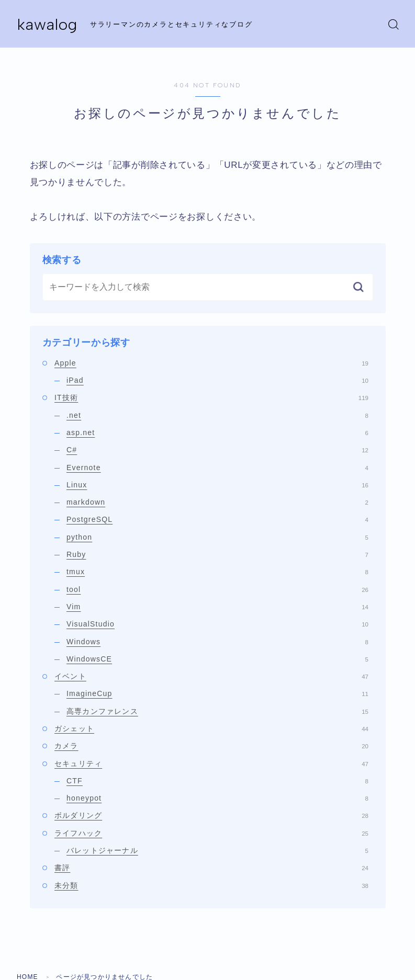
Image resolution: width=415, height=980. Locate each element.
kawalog (47, 24)
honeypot (217, 798)
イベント (211, 676)
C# (217, 450)
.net (217, 415)
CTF (217, 781)
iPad (217, 380)
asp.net (217, 432)
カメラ (211, 746)
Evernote (217, 468)
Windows (217, 642)
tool (217, 589)
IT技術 (211, 397)
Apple (211, 363)
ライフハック (211, 833)
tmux (217, 572)
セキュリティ (211, 764)
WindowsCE (217, 659)
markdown (217, 502)
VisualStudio (217, 624)
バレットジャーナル (217, 850)
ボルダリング (211, 815)
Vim (217, 607)
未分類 (211, 885)
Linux (217, 485)
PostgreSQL (217, 519)
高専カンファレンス (217, 711)
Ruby (217, 554)
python (217, 537)
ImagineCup (217, 693)
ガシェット (211, 728)
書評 (211, 868)
